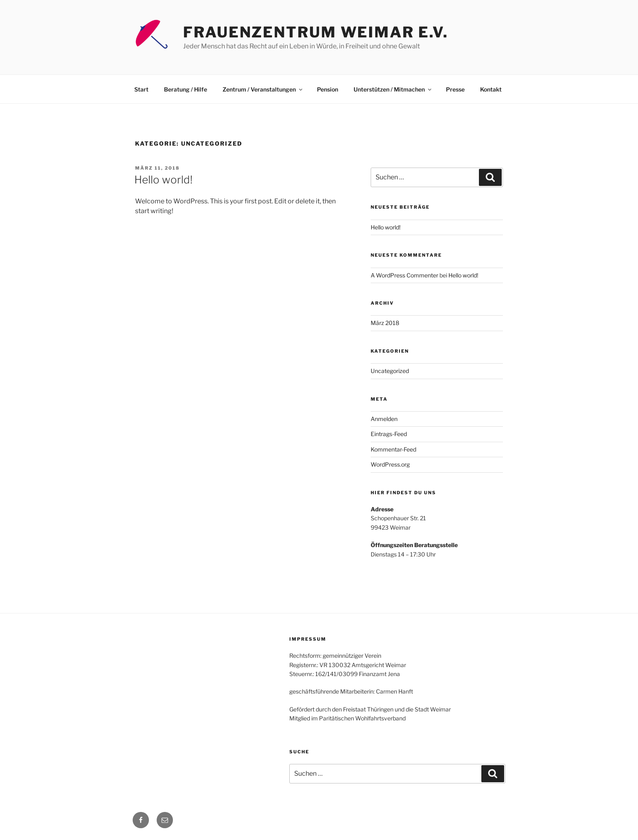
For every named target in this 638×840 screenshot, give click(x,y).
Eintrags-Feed (389, 434)
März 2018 (385, 323)
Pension (328, 89)
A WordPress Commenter (404, 275)
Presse (455, 89)
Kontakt (491, 89)
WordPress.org (390, 464)
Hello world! (163, 180)
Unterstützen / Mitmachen (393, 89)
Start (141, 89)
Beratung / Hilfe (186, 89)
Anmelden (384, 419)
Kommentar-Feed (393, 449)
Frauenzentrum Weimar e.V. (316, 32)
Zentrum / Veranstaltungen (263, 89)
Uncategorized (390, 371)
